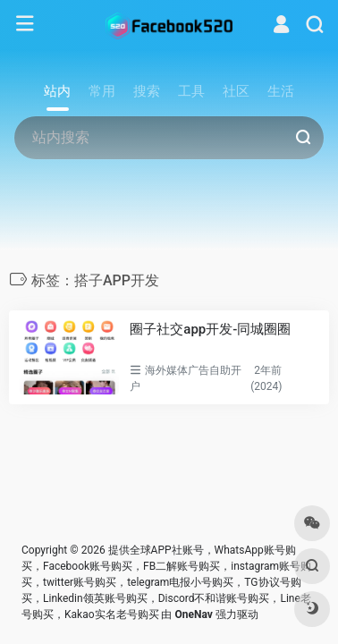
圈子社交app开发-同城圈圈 (210, 329)
